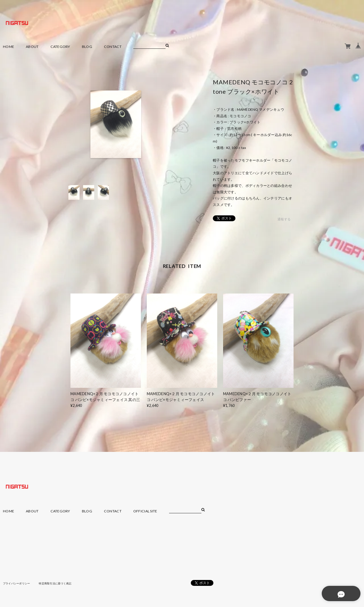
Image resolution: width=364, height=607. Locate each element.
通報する (284, 219)
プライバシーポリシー (18, 583)
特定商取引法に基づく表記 (60, 583)
